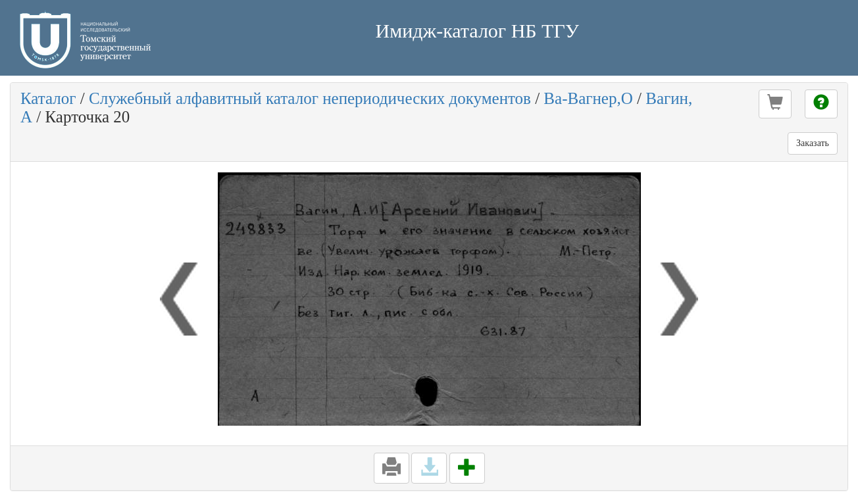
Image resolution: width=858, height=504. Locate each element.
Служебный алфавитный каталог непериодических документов (310, 98)
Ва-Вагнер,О (588, 98)
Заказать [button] (813, 143)
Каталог (48, 98)
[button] (775, 104)
